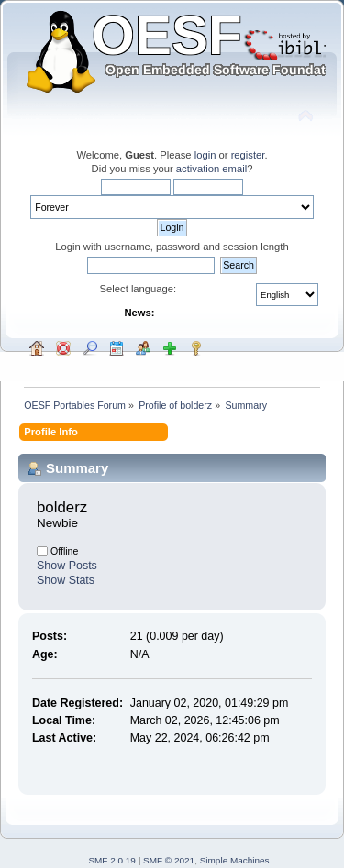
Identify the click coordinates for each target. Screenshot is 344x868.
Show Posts (67, 566)
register (248, 155)
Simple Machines (235, 860)
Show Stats (66, 580)
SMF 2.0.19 (112, 860)
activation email (211, 169)
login (205, 155)
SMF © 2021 (169, 860)
